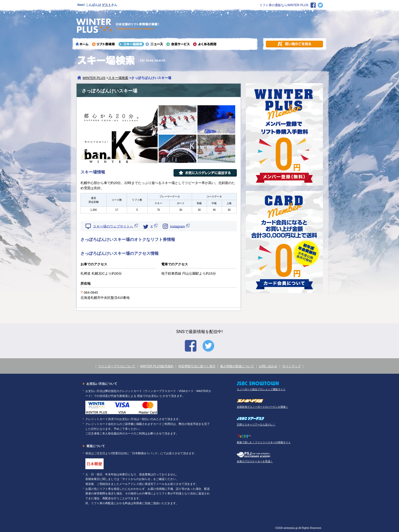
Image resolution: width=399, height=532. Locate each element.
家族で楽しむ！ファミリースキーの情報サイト (264, 442)
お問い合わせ (268, 366)
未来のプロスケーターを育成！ (255, 461)
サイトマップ (292, 366)
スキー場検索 (118, 78)
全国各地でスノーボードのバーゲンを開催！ (262, 407)
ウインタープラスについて (117, 366)
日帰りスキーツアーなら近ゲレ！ (256, 425)
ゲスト (106, 5)
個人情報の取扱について (237, 366)
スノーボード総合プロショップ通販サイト (261, 389)
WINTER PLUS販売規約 (157, 366)
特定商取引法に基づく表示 (197, 366)
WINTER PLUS (94, 78)
